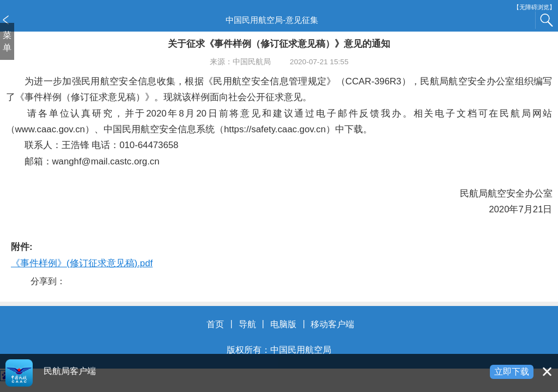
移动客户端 (332, 324)
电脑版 (283, 324)
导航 (247, 324)
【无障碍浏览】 (534, 7)
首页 (215, 324)
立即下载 (512, 372)
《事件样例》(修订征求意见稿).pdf (82, 263)
